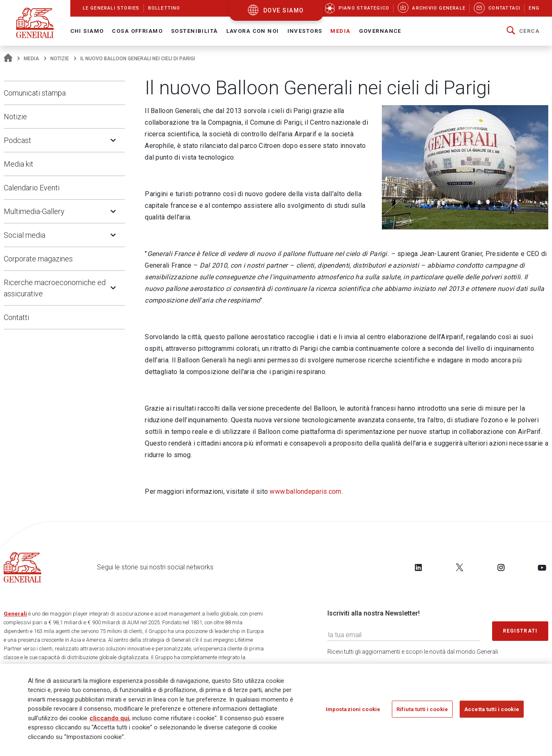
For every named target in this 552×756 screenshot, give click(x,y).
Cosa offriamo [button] (137, 31)
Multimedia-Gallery (34, 211)
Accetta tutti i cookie (492, 712)
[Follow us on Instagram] (501, 567)
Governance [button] (380, 31)
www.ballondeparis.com (305, 491)
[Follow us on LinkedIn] (418, 567)
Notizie (60, 59)
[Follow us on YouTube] (542, 567)
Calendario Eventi (32, 188)
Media (31, 59)
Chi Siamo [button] (87, 31)
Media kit (19, 164)
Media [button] (340, 31)
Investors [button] (305, 31)
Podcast (17, 140)
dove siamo (284, 10)
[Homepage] (8, 59)
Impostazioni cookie (353, 712)
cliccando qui (109, 721)
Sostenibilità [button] (194, 31)
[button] (523, 31)
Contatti (16, 317)
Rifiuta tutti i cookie (422, 712)
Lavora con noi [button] (253, 31)
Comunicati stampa (35, 93)
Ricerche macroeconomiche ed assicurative (55, 288)
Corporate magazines (38, 259)
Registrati (520, 631)
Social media (25, 235)
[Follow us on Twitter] (460, 567)
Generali (15, 614)
